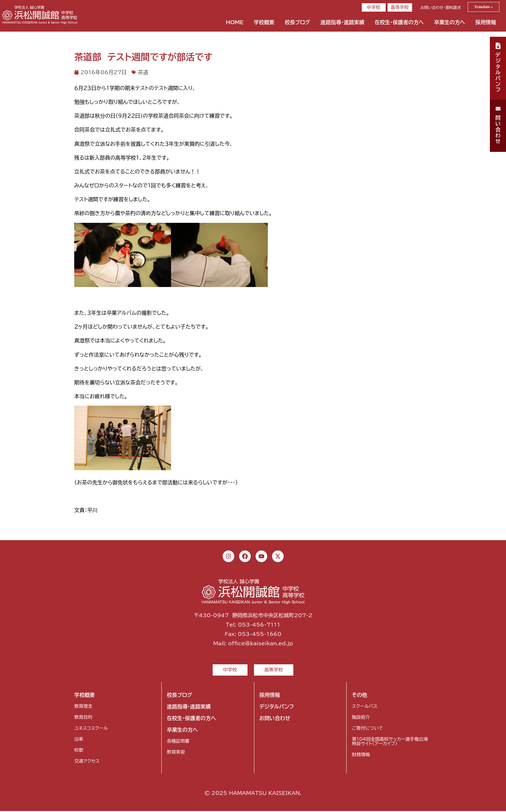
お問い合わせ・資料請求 (441, 7)
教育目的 (83, 718)
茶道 (143, 72)
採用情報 (486, 22)
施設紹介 (361, 718)
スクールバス (364, 707)
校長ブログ (297, 22)
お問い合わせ (275, 719)
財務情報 (361, 756)
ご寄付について (367, 729)
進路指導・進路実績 (342, 22)
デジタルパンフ (277, 708)
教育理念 (83, 707)
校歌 (79, 751)
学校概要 (264, 22)
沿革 (79, 740)
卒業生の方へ (450, 22)
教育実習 (176, 753)
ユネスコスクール (91, 729)
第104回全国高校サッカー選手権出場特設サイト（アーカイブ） (390, 742)
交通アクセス (87, 762)
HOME (235, 22)
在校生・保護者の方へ (399, 22)
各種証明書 (178, 742)
